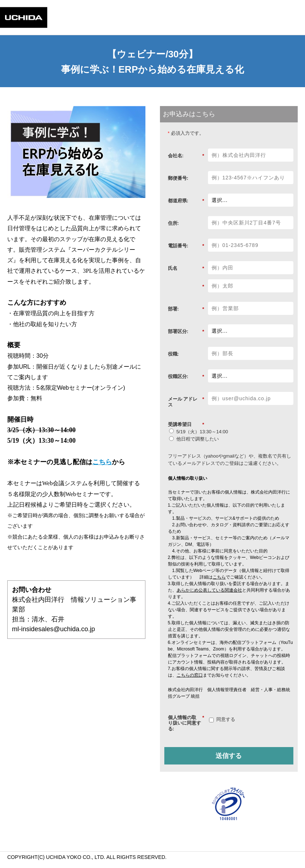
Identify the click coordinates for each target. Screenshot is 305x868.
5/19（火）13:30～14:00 (202, 432)
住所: (173, 223)
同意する (226, 719)
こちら (102, 462)
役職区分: (186, 377)
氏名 (186, 268)
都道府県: (186, 201)
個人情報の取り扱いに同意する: (186, 723)
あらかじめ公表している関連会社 (209, 590)
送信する (229, 756)
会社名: (186, 156)
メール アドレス (186, 402)
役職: (173, 354)
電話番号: (186, 246)
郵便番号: (178, 178)
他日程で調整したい (198, 439)
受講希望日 (186, 425)
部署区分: (186, 332)
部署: (186, 309)
